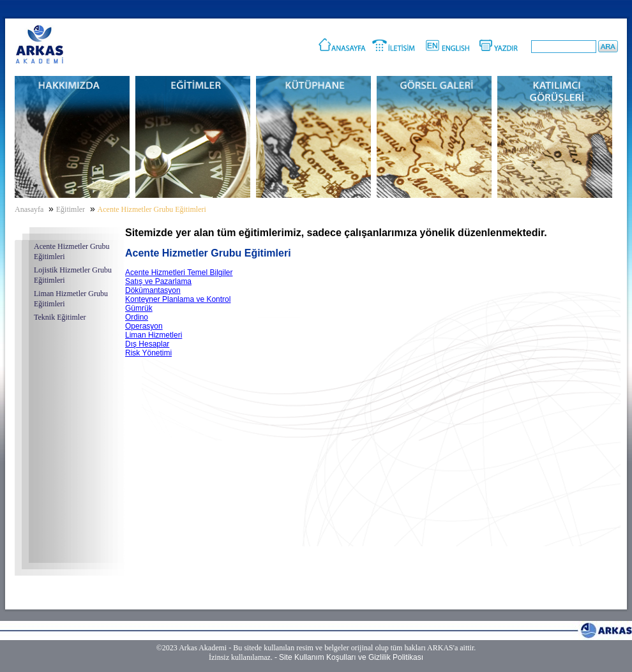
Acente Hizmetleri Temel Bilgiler (179, 273)
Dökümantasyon (153, 290)
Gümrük (139, 308)
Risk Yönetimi (148, 353)
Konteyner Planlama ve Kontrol (178, 299)
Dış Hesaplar (147, 344)
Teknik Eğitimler (60, 317)
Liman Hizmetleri (154, 335)
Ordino (137, 317)
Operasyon (144, 326)
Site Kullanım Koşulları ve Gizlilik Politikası (351, 657)
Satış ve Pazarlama (158, 281)
